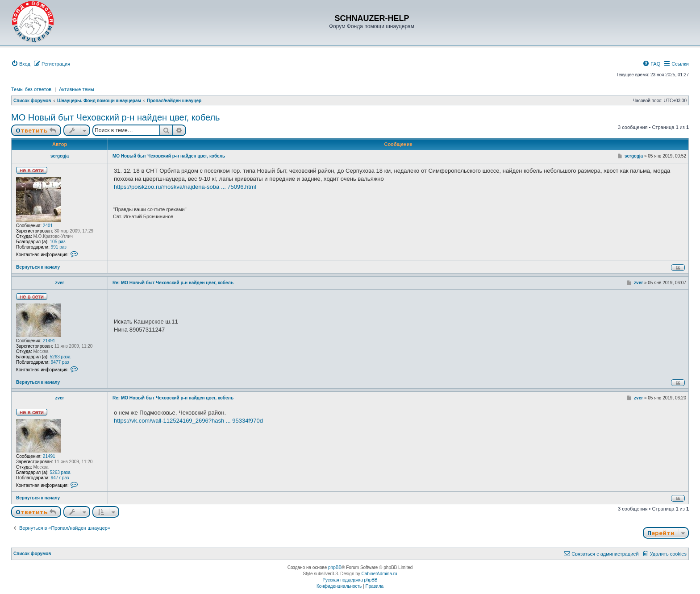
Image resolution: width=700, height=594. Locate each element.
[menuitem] (21, 64)
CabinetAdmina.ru (379, 574)
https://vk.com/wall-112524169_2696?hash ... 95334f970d (188, 421)
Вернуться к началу (38, 267)
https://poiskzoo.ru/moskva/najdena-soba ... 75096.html (185, 187)
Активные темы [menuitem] (77, 89)
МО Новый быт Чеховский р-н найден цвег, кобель (116, 117)
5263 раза (60, 357)
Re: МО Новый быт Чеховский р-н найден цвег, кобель (173, 283)
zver (59, 283)
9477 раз (60, 362)
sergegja (60, 156)
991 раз (59, 247)
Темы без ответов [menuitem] (31, 89)
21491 (49, 341)
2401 (48, 226)
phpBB (335, 567)
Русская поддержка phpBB (350, 580)
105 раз (58, 242)
